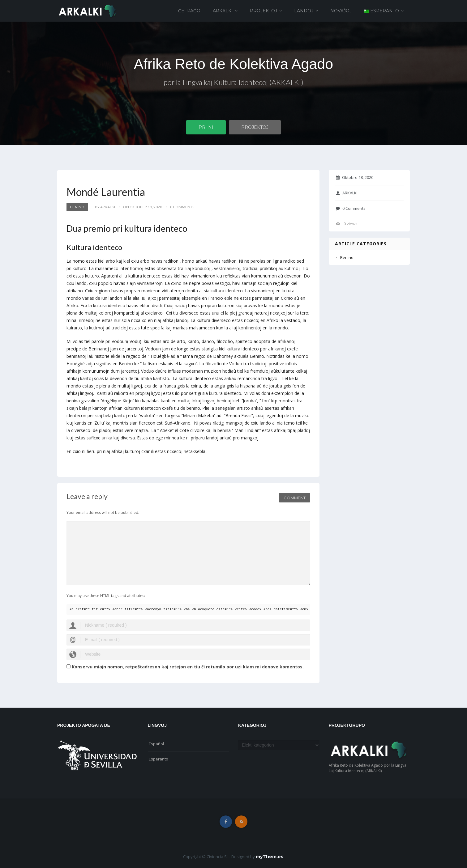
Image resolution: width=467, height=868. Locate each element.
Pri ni (206, 128)
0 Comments (351, 208)
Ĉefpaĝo (189, 11)
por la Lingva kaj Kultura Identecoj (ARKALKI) (233, 83)
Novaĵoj (341, 11)
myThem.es (270, 857)
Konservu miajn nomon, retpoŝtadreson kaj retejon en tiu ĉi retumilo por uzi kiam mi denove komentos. (188, 667)
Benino (77, 207)
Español (156, 744)
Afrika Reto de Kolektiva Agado (233, 64)
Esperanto (159, 759)
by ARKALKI (105, 207)
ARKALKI (223, 11)
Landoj (304, 11)
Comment (295, 497)
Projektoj (263, 11)
